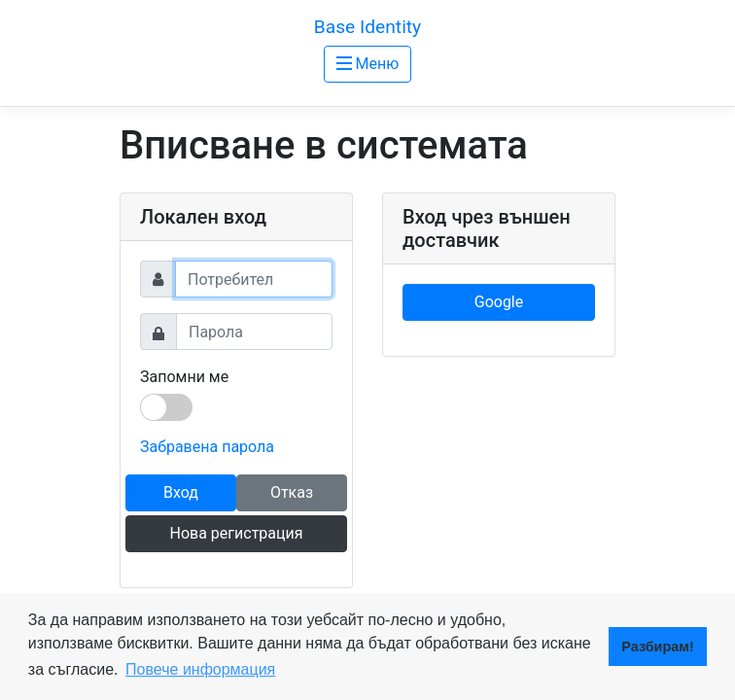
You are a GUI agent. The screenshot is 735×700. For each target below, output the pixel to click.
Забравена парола (207, 447)
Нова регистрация (236, 533)
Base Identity (367, 27)
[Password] (254, 332)
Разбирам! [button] (657, 647)
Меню (368, 64)
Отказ (292, 492)
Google (499, 302)
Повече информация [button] (200, 669)
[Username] (254, 279)
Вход (181, 492)
